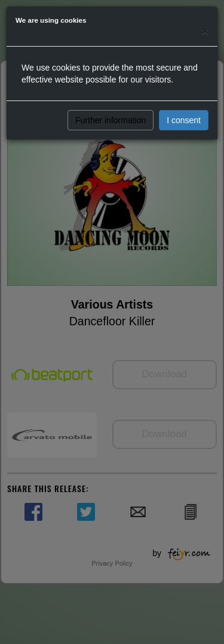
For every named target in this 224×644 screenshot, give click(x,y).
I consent (184, 120)
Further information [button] (111, 120)
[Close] (205, 31)
